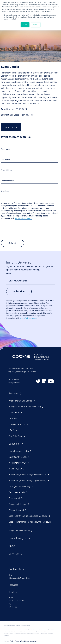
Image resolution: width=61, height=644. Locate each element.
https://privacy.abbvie (23, 218)
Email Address (7, 170)
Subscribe (19, 291)
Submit (13, 243)
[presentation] (20, 232)
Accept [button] (25, 25)
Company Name (7, 181)
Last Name (5, 160)
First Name (5, 149)
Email (9, 274)
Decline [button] (36, 25)
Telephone (5, 191)
